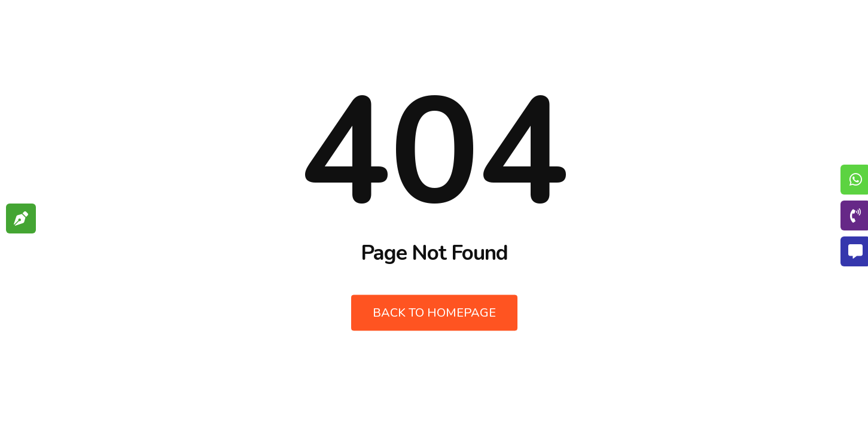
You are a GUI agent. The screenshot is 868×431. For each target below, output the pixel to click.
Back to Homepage (434, 313)
